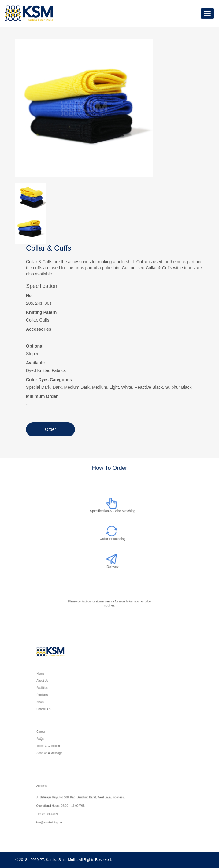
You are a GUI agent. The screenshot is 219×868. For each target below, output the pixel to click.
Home (53, 677)
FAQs (53, 739)
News (53, 700)
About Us (55, 683)
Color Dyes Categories (49, 380)
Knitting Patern (41, 312)
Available (35, 363)
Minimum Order (42, 396)
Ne (29, 296)
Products (54, 694)
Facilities (54, 688)
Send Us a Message (60, 751)
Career (53, 734)
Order (50, 429)
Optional (35, 346)
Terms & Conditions (60, 745)
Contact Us (56, 706)
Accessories (39, 329)
